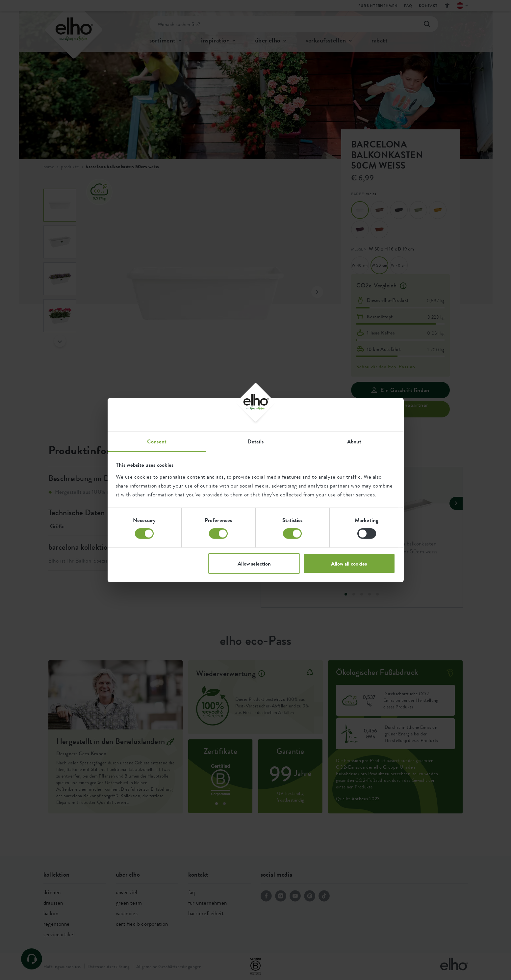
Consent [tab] (157, 441)
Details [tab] (255, 441)
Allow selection (254, 563)
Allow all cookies (349, 563)
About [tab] (354, 441)
